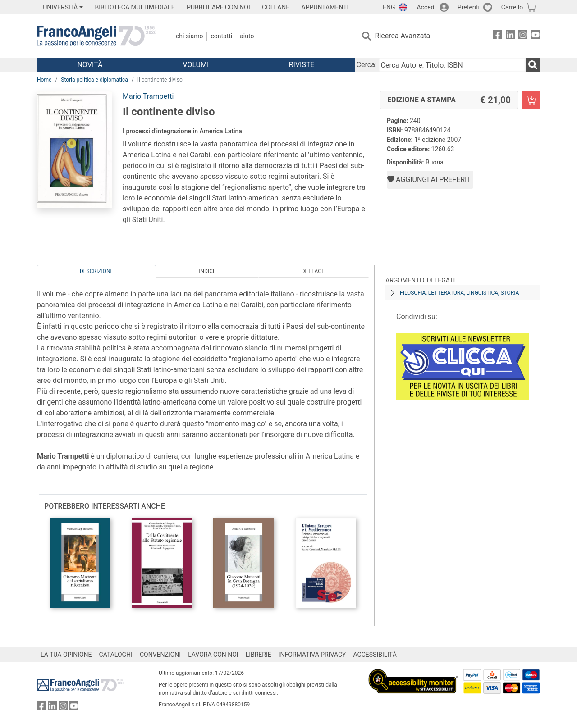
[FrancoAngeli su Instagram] (523, 36)
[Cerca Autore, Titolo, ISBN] (452, 65)
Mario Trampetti (148, 96)
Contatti (221, 36)
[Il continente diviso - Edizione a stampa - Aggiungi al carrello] (531, 100)
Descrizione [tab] (96, 271)
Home (44, 80)
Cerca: (367, 65)
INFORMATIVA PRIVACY (312, 655)
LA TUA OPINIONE (66, 655)
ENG (389, 7)
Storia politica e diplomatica (94, 80)
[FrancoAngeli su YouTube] (536, 36)
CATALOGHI (116, 655)
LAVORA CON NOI (213, 655)
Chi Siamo (189, 36)
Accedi (426, 7)
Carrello (512, 7)
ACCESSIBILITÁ (375, 655)
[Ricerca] (533, 65)
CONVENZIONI (160, 655)
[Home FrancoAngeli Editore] (97, 36)
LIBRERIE (259, 655)
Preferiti (469, 7)
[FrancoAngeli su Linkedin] (510, 36)
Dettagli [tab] (314, 271)
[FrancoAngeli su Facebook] (498, 36)
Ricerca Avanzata (403, 36)
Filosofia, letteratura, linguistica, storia (459, 293)
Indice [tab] (207, 271)
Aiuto (247, 36)
